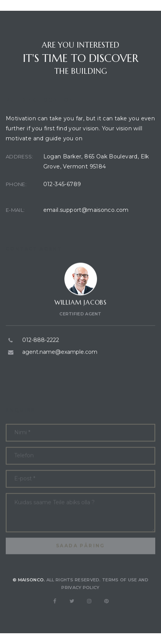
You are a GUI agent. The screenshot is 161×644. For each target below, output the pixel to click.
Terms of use (120, 587)
